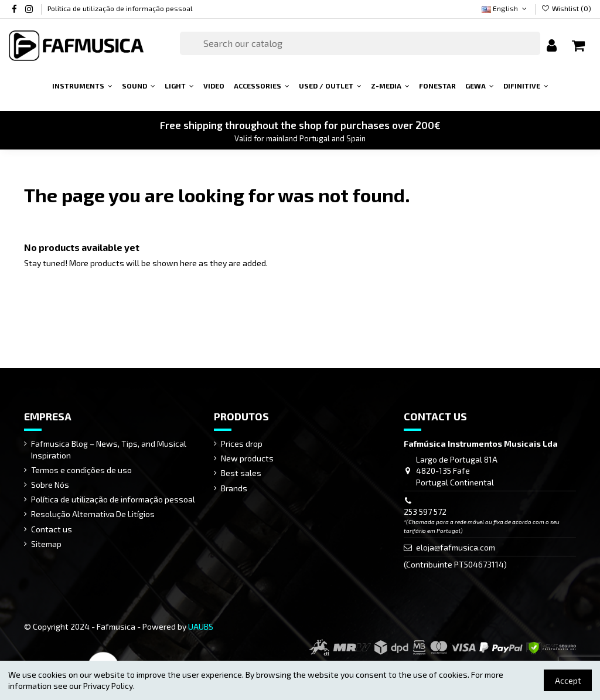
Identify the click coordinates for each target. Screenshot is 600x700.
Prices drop (242, 444)
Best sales (241, 473)
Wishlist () (566, 8)
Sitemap (46, 544)
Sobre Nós (50, 485)
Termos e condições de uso (81, 470)
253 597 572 (425, 512)
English (505, 8)
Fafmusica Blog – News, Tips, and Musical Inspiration (109, 449)
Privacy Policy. (109, 686)
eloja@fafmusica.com (456, 547)
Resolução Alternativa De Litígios (93, 514)
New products (247, 458)
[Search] (360, 43)
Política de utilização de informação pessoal (120, 8)
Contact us (52, 529)
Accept (568, 680)
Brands (234, 488)
